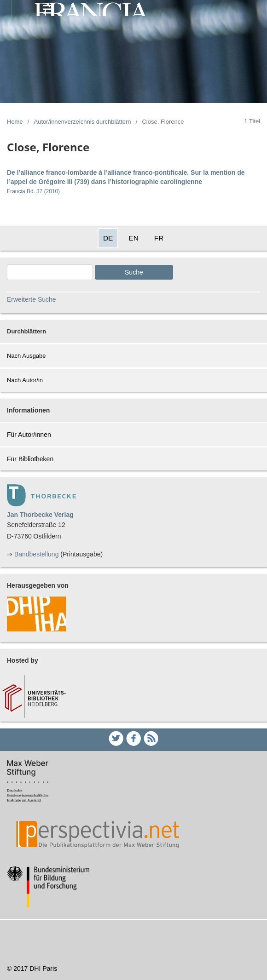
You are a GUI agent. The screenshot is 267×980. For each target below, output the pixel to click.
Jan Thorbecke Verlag (40, 515)
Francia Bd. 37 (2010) (33, 191)
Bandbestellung (37, 554)
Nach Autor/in (25, 380)
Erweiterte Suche (32, 299)
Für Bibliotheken (30, 459)
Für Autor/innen (29, 435)
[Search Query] (50, 272)
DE (108, 238)
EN (133, 238)
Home (15, 122)
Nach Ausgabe (26, 356)
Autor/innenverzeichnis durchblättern (83, 122)
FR (159, 238)
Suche (134, 272)
